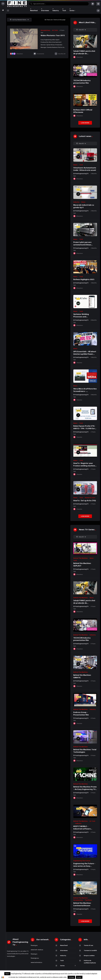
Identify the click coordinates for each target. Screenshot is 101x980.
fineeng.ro (34, 954)
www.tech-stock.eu (37, 950)
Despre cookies (89, 955)
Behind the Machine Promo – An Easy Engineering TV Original (85, 789)
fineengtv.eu (35, 958)
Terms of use (88, 945)
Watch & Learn (90, 498)
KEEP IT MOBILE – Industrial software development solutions (83, 829)
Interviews (64, 950)
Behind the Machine (80, 558)
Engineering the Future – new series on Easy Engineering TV (84, 866)
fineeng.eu (34, 945)
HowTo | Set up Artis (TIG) (85, 501)
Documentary (45, 30)
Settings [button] (71, 977)
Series (62, 966)
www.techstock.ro (36, 962)
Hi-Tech (55, 30)
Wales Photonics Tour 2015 (53, 35)
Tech (81, 165)
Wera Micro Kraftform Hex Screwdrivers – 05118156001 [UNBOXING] (85, 391)
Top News (88, 900)
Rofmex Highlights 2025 (84, 279)
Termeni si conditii (90, 950)
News (75, 165)
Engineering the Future (82, 861)
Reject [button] (7, 974)
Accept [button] (79, 977)
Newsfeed (64, 945)
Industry (76, 202)
